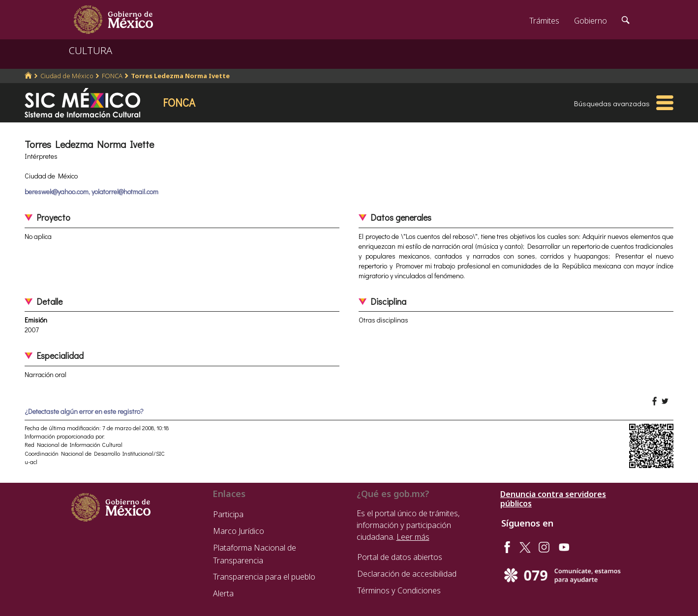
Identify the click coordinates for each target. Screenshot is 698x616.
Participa (228, 514)
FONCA (112, 76)
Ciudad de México (67, 76)
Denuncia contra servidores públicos (553, 499)
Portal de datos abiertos (400, 557)
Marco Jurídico (239, 531)
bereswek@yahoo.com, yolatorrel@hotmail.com (91, 191)
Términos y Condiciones (399, 590)
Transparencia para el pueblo (264, 577)
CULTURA (91, 50)
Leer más (413, 537)
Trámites (544, 21)
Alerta (223, 593)
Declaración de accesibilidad (407, 574)
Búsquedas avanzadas (612, 103)
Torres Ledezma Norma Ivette (180, 76)
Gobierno (591, 21)
